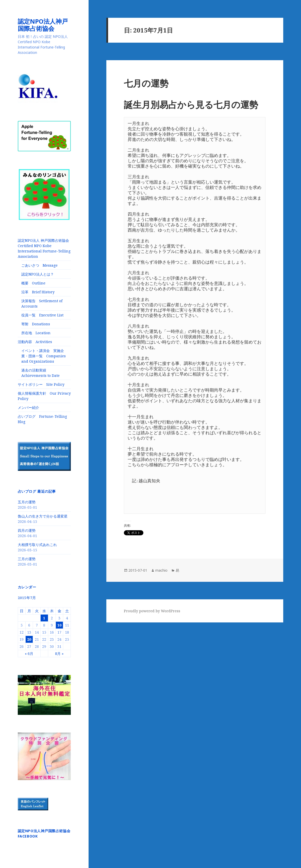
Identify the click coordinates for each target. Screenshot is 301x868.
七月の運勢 (146, 83)
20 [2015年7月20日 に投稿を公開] (29, 639)
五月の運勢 (27, 502)
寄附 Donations (36, 324)
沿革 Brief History (38, 292)
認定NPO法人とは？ (38, 274)
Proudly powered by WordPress (152, 611)
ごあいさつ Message (39, 265)
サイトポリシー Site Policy (41, 384)
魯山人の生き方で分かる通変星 (43, 516)
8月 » (59, 654)
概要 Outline (33, 283)
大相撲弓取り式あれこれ (37, 545)
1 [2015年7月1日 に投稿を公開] (44, 618)
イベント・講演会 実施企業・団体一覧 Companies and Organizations (44, 356)
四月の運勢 (27, 530)
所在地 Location (36, 333)
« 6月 (29, 654)
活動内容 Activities (35, 342)
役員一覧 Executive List (42, 315)
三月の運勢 (27, 559)
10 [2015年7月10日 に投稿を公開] (59, 625)
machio (161, 570)
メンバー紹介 (28, 407)
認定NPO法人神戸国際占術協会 (43, 25)
